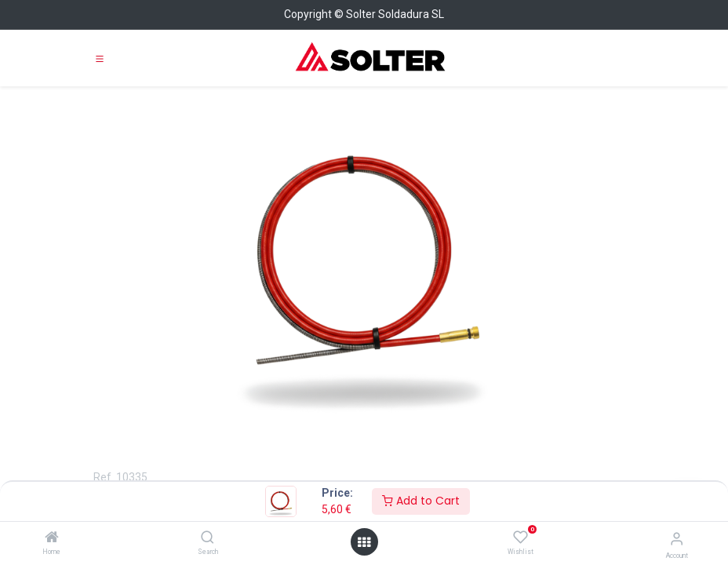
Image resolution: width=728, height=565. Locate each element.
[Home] (52, 538)
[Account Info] (677, 539)
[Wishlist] (521, 538)
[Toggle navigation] (100, 58)
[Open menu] (364, 542)
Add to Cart (421, 501)
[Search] (207, 538)
